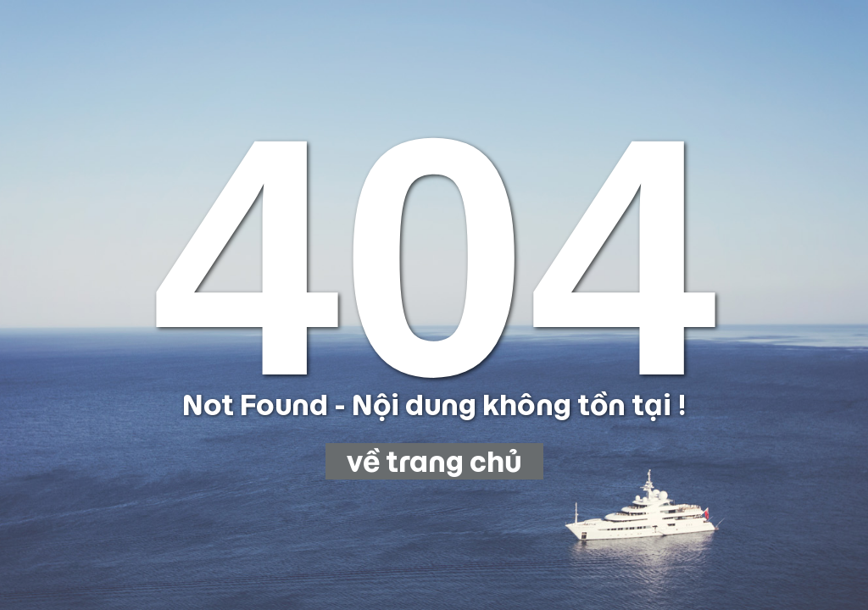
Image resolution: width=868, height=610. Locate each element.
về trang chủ (434, 461)
